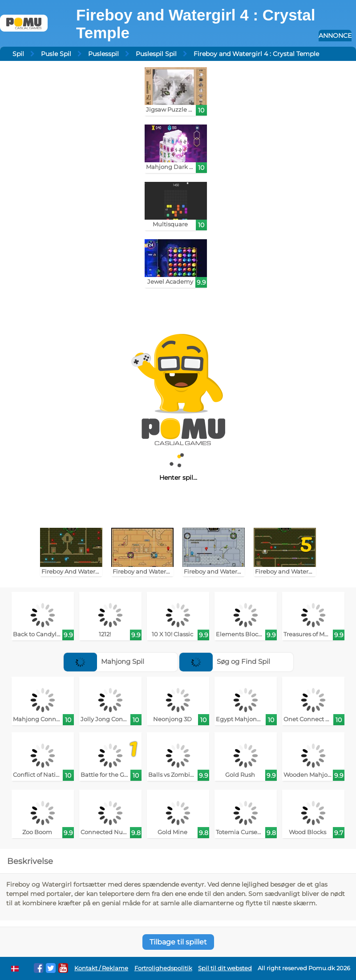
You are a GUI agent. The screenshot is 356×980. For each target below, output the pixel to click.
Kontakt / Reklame (101, 968)
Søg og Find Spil (225, 661)
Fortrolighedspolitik (163, 968)
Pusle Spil (56, 54)
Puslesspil (103, 54)
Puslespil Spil (156, 54)
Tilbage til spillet (178, 942)
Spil (18, 54)
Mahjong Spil (104, 661)
